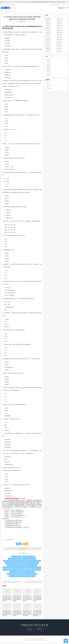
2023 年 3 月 (48, 30)
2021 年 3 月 (59, 46)
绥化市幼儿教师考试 (36, 571)
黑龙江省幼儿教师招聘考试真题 (27, 573)
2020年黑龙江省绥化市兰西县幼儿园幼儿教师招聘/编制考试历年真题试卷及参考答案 (12, 583)
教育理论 (49, 66)
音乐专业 (49, 76)
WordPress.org (50, 89)
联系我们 (39, 630)
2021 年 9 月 (59, 40)
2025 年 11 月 (48, 19)
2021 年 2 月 (48, 48)
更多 (23, 554)
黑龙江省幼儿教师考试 (30, 577)
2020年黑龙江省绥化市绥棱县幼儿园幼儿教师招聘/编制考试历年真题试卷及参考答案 (33, 583)
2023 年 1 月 (48, 32)
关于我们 (30, 630)
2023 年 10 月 (48, 26)
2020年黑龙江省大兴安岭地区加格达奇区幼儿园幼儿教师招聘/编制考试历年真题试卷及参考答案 (27, 614)
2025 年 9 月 (48, 21)
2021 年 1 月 (59, 48)
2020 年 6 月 (48, 51)
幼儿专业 (24, 23)
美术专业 (49, 71)
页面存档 (59, 6)
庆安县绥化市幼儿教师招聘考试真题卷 (30, 564)
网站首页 (62, 9)
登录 (48, 84)
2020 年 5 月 (59, 51)
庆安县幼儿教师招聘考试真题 (28, 558)
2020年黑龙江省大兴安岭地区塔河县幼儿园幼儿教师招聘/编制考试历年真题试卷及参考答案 (7, 599)
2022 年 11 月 (48, 33)
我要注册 (8, 6)
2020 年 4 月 (48, 53)
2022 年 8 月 (59, 35)
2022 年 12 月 (59, 32)
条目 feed (49, 86)
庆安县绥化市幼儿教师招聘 (34, 562)
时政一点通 (5, 9)
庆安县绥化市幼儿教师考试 (31, 566)
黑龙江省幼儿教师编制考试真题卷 (16, 577)
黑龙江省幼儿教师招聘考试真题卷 (15, 575)
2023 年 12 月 (48, 25)
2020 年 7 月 (59, 49)
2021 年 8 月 (48, 42)
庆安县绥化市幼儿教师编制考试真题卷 (16, 566)
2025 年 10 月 (59, 19)
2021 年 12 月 (48, 39)
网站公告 (49, 69)
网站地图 (35, 640)
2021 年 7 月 (59, 42)
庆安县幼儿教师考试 (23, 562)
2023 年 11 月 (59, 25)
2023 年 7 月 (48, 28)
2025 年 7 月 (48, 23)
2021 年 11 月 (59, 39)
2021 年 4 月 (48, 46)
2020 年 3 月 (59, 53)
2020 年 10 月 (48, 49)
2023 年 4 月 (59, 28)
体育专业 (49, 62)
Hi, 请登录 (3, 6)
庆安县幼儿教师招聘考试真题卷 (15, 560)
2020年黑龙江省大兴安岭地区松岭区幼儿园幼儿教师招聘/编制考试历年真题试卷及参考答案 (17, 614)
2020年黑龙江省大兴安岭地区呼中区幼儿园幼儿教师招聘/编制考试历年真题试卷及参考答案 (7, 614)
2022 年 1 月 (59, 37)
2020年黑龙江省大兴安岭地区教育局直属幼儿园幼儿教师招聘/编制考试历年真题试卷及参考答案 (37, 614)
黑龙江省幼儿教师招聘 (15, 573)
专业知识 (12, 13)
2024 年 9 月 (59, 23)
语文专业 (49, 74)
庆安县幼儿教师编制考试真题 (29, 560)
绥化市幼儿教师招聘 (8, 568)
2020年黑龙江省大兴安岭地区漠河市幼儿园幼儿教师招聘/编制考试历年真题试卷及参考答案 (27, 599)
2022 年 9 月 (48, 35)
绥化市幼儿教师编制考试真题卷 (24, 571)
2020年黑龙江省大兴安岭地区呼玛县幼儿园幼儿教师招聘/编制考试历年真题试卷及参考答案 (17, 599)
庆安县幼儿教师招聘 (16, 558)
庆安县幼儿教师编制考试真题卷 (10, 562)
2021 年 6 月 (48, 44)
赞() (19, 545)
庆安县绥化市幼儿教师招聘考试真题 (13, 564)
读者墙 (64, 6)
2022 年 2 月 (48, 37)
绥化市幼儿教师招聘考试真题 (20, 568)
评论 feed (49, 88)
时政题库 (49, 67)
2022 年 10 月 (59, 33)
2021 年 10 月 (48, 40)
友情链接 (53, 6)
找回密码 (13, 6)
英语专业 (49, 73)
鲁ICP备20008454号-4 (41, 640)
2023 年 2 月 (59, 30)
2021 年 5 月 (59, 44)
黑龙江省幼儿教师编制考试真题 (30, 575)
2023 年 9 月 (59, 26)
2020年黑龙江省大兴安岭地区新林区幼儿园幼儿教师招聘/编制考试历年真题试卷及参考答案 (37, 599)
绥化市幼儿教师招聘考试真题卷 (34, 568)
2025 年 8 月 (59, 21)
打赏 (26, 545)
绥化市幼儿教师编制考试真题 (9, 571)
